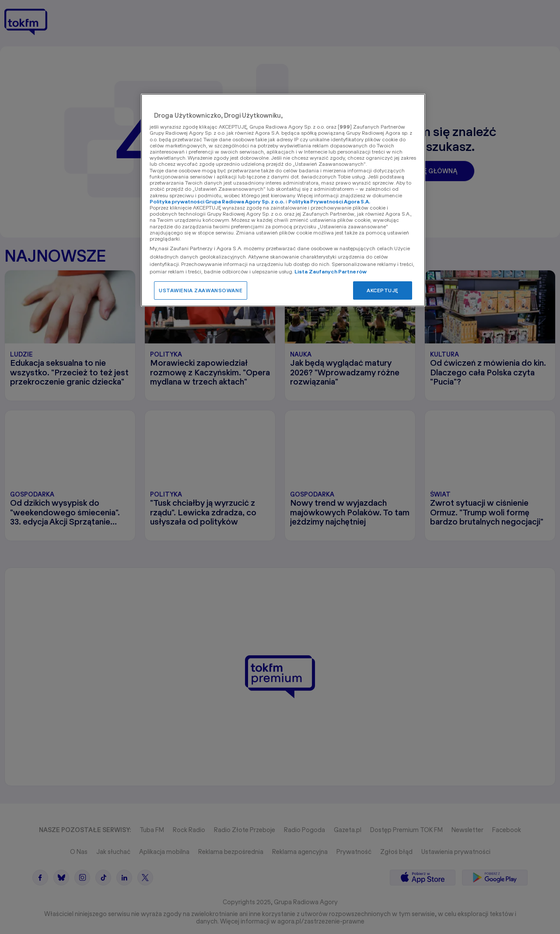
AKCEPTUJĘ (383, 290)
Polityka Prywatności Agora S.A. (329, 201)
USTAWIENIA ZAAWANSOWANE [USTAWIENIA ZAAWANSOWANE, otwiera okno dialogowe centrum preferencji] (201, 290)
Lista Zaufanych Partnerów (331, 271)
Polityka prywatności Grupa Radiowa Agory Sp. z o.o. (217, 201)
